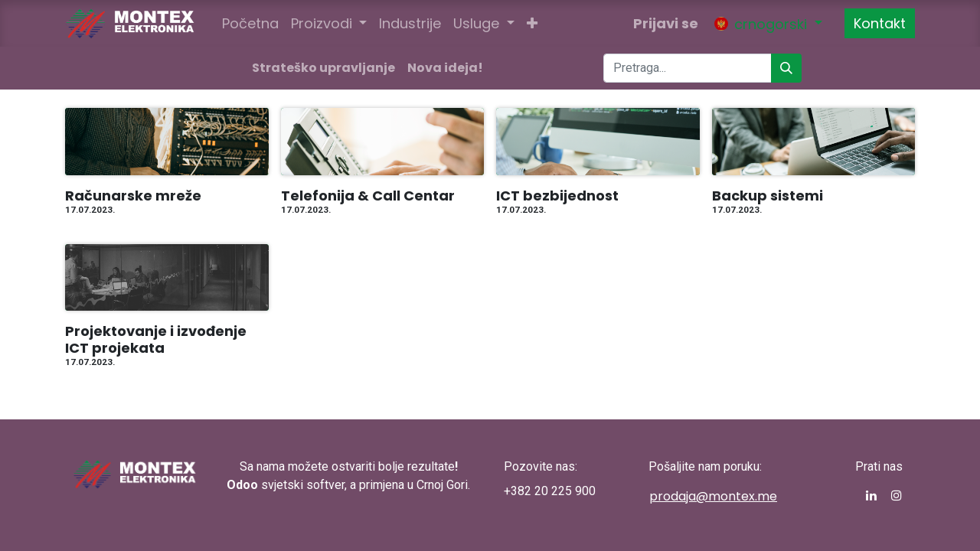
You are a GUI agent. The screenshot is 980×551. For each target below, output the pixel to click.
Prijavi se (666, 23)
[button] (532, 23)
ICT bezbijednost (557, 196)
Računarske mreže (133, 196)
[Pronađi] (786, 68)
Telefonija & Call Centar (368, 196)
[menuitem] (250, 23)
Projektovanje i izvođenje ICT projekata (156, 339)
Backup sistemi (768, 196)
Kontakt (880, 23)
